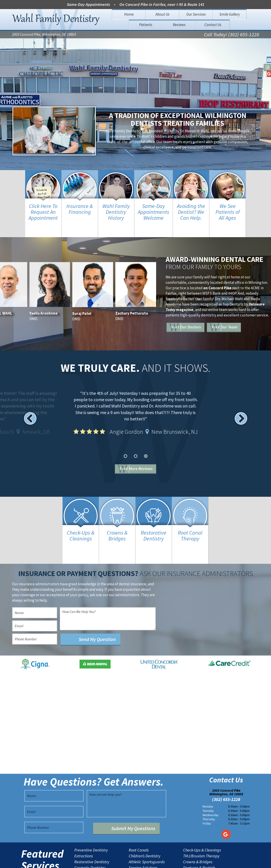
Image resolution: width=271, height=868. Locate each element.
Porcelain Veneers (89, 844)
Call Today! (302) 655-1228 (221, 35)
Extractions (84, 827)
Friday (207, 794)
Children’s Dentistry (145, 827)
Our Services (196, 14)
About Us (162, 14)
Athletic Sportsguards (147, 833)
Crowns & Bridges (198, 833)
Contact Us (213, 25)
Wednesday (211, 786)
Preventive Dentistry (91, 821)
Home (129, 14)
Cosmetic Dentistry (90, 839)
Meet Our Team (200, 318)
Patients (146, 25)
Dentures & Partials (199, 839)
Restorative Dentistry (92, 833)
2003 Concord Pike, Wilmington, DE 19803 (44, 35)
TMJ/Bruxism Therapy (201, 827)
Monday (208, 777)
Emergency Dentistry (146, 844)
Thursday (209, 790)
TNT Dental (174, 861)
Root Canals (139, 821)
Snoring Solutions (143, 839)
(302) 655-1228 (226, 770)
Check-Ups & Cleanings (202, 821)
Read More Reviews (142, 454)
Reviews (179, 25)
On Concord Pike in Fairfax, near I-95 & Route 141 (162, 4)
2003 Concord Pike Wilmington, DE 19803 (226, 763)
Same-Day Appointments (88, 4)
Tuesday (208, 781)
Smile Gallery (230, 14)
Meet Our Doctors (203, 305)
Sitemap (128, 861)
